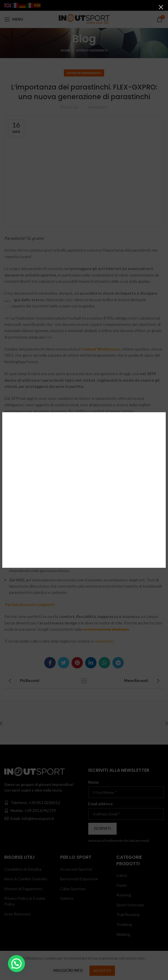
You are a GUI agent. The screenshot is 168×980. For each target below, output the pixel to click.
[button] (16, 964)
